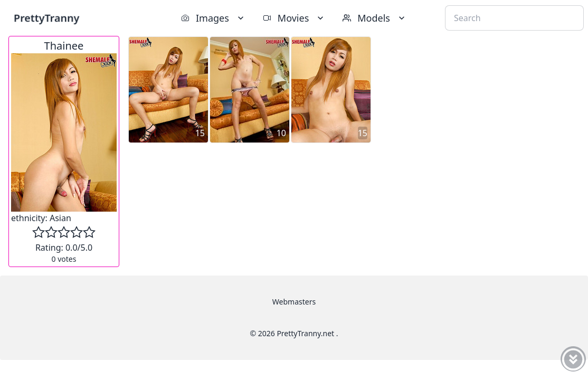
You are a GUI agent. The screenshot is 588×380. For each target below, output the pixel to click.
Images (214, 18)
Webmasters (294, 302)
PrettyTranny (46, 18)
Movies (294, 18)
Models (375, 18)
